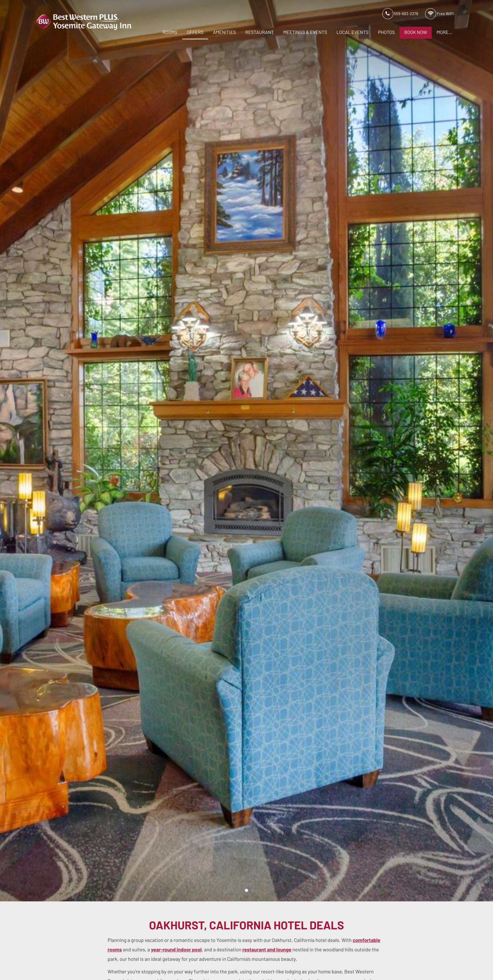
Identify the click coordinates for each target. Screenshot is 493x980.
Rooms (170, 33)
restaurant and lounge (267, 950)
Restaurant (260, 33)
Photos (386, 33)
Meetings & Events (305, 33)
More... (444, 33)
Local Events (352, 33)
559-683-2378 (400, 14)
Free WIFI (439, 14)
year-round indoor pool (176, 950)
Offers (195, 33)
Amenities (224, 33)
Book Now (416, 33)
